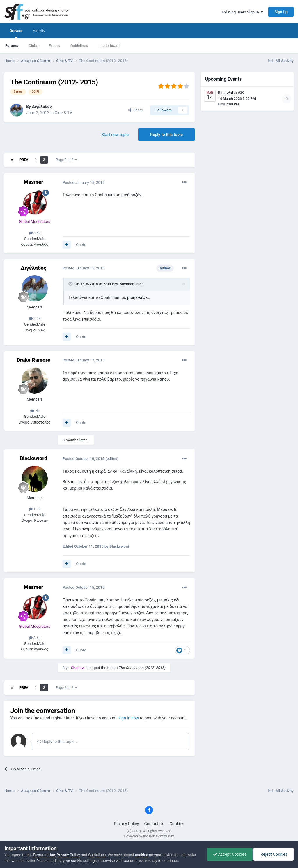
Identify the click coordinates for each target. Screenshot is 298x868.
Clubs (33, 46)
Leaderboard (109, 46)
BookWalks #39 (231, 93)
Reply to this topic (166, 135)
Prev (24, 160)
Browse (16, 33)
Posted (84, 182)
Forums (12, 46)
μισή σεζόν (131, 195)
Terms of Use (44, 855)
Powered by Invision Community (149, 836)
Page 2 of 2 (67, 160)
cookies (142, 855)
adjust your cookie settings (74, 861)
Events (54, 46)
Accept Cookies (230, 854)
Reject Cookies (274, 854)
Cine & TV (63, 113)
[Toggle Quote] (71, 284)
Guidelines (79, 46)
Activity (39, 31)
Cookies (177, 824)
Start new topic (115, 135)
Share (135, 110)
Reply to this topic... (57, 742)
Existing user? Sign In (243, 12)
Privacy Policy (126, 824)
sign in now (129, 718)
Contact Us (154, 824)
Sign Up (281, 12)
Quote (81, 245)
